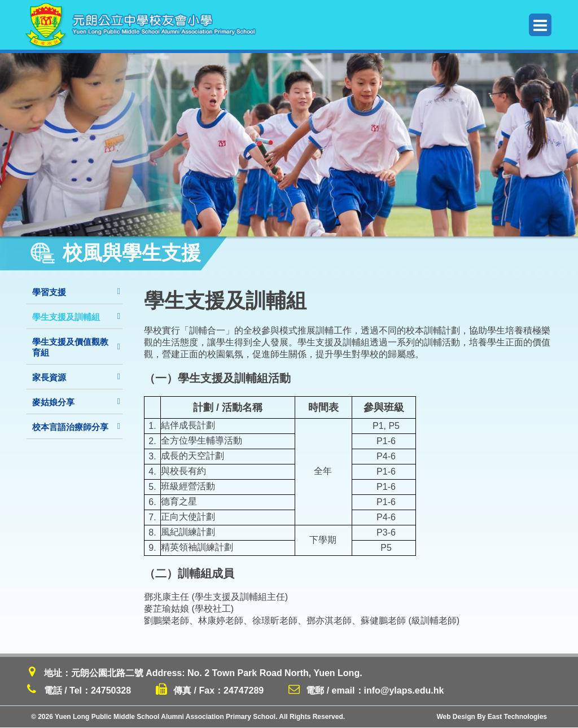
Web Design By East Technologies (492, 717)
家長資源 (76, 377)
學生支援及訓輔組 (76, 317)
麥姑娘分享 (76, 402)
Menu (540, 25)
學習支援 (76, 292)
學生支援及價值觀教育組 (76, 347)
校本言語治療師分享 (76, 427)
